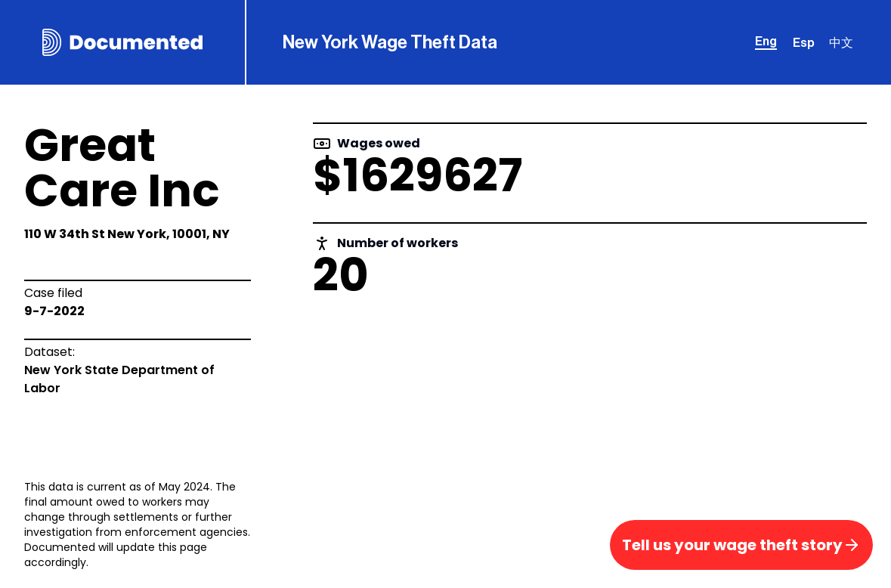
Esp (804, 43)
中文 (841, 43)
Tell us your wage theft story (741, 545)
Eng (766, 42)
